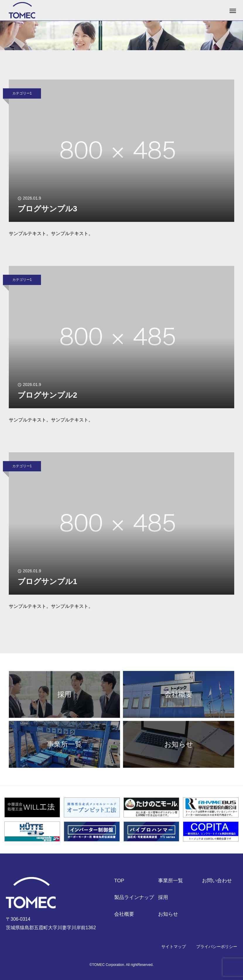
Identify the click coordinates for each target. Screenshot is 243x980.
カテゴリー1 (22, 93)
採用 (163, 898)
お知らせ (168, 915)
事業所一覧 (171, 881)
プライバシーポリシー (217, 947)
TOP (119, 881)
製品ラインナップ (134, 898)
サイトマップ (174, 947)
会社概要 (124, 915)
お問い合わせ (217, 881)
